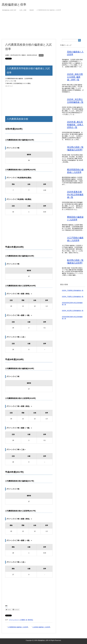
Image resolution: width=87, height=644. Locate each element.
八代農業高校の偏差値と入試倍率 (18, 627)
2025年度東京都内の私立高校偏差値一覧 (75, 194)
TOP (9, 10)
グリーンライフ (14, 620)
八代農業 (22, 620)
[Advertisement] (44, 26)
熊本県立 (30, 620)
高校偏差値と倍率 (14, 5)
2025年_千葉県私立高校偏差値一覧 (73, 290)
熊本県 (41, 55)
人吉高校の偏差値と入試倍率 (41, 627)
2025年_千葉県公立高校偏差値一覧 (73, 297)
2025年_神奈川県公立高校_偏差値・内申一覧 (75, 77)
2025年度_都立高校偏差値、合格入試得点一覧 (75, 125)
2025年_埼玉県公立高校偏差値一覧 (73, 311)
